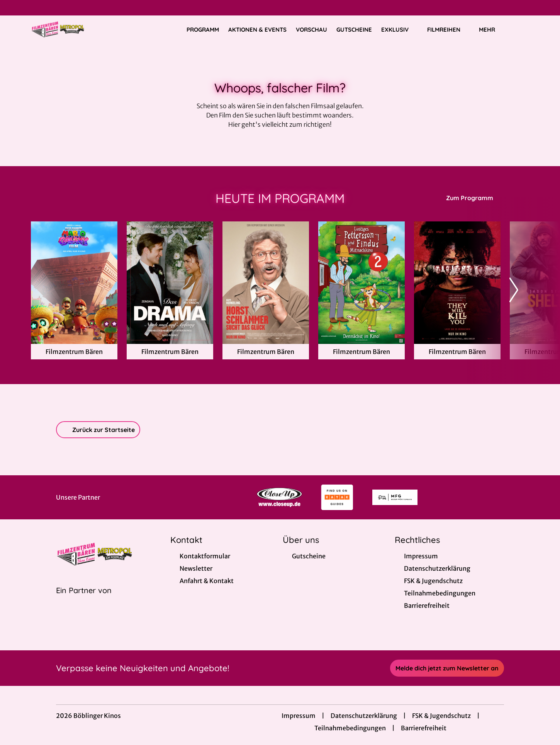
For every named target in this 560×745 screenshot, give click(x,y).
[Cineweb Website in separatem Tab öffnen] (84, 600)
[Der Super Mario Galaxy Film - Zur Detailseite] (74, 283)
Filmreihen (448, 30)
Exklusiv (400, 30)
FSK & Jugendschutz (441, 716)
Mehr (492, 30)
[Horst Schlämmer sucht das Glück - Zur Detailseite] (266, 283)
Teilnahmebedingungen (350, 728)
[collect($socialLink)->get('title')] (14, 8)
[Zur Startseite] (85, 29)
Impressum (299, 716)
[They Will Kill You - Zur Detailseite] (457, 283)
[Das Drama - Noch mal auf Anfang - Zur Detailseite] (170, 283)
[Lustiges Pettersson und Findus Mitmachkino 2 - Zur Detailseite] (361, 283)
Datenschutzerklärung (364, 716)
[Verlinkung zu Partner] (279, 497)
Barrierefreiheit (424, 728)
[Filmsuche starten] (521, 29)
